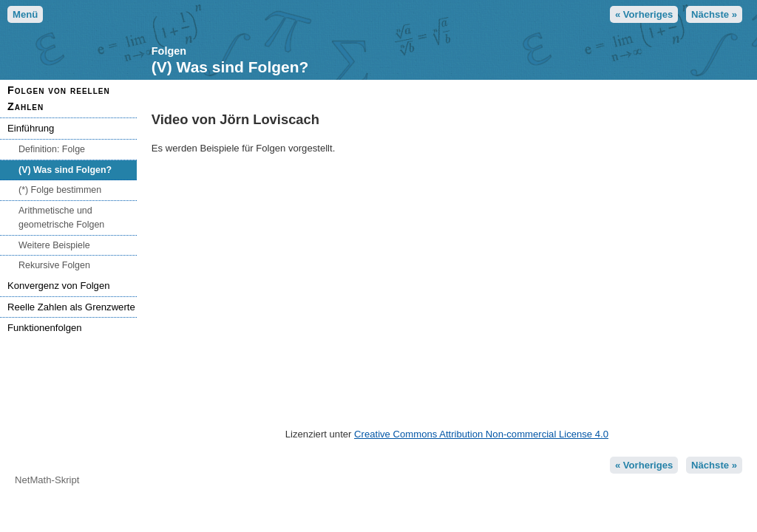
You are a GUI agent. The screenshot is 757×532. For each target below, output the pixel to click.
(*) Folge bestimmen (60, 190)
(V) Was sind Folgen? (65, 170)
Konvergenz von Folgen (58, 286)
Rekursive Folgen (54, 265)
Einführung (31, 128)
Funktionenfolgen (45, 328)
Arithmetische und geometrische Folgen (61, 218)
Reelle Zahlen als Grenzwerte (71, 307)
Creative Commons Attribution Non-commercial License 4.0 (481, 434)
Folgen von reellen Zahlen (59, 98)
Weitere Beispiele (54, 245)
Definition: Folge (52, 149)
